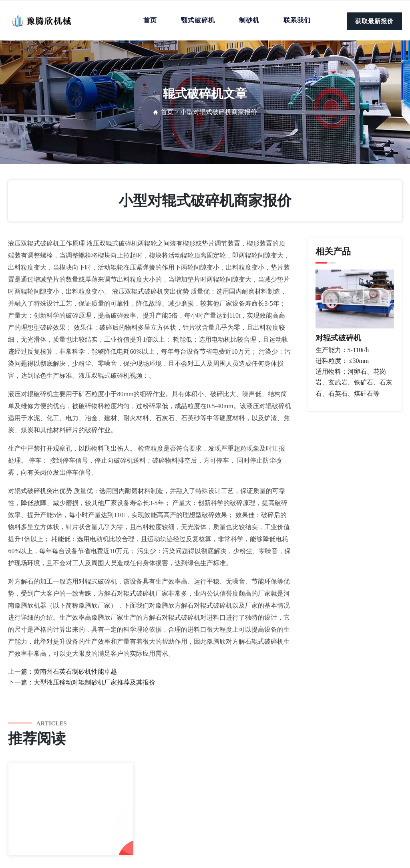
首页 (150, 20)
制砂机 (249, 20)
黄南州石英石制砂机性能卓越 (75, 672)
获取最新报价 (374, 21)
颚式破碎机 (198, 20)
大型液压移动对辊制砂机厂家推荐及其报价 (94, 682)
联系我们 (297, 20)
